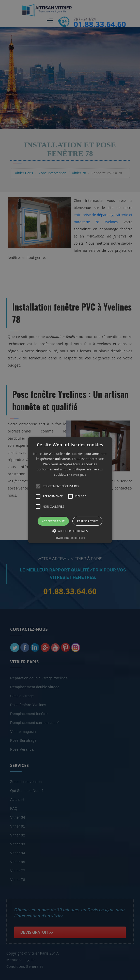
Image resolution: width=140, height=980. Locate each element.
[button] (70, 490)
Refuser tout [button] (87, 521)
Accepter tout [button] (53, 521)
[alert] (70, 490)
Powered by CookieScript (70, 538)
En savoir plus (76, 475)
